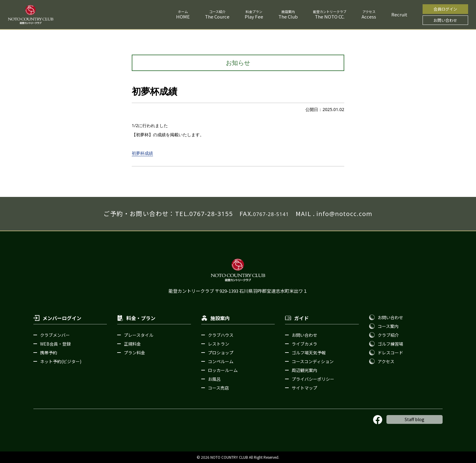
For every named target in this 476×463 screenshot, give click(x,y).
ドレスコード (390, 353)
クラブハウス (221, 335)
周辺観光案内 (304, 370)
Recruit (399, 14)
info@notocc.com (344, 214)
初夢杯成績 (142, 153)
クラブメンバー (55, 335)
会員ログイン (445, 9)
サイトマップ (304, 388)
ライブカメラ (304, 344)
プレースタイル (139, 335)
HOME (183, 17)
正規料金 (132, 344)
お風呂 (214, 379)
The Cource (217, 17)
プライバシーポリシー (313, 379)
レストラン (219, 344)
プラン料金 (134, 353)
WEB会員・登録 (55, 344)
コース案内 (388, 326)
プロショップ (221, 353)
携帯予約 (49, 353)
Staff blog (415, 419)
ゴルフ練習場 (390, 344)
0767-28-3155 (211, 214)
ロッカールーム (223, 370)
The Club (288, 17)
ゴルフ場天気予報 (309, 353)
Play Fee (254, 17)
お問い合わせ (445, 20)
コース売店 (218, 388)
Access (369, 17)
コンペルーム (221, 361)
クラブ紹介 (388, 335)
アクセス (386, 361)
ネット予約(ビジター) (61, 361)
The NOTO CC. (330, 17)
